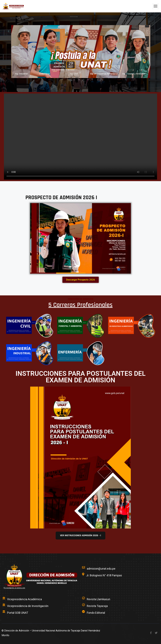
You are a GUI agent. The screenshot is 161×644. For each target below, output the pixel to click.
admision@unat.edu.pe (101, 569)
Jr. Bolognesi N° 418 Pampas (104, 575)
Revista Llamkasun (99, 599)
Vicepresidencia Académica (24, 599)
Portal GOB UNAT (18, 613)
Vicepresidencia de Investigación (28, 606)
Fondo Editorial (96, 613)
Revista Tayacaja (97, 606)
